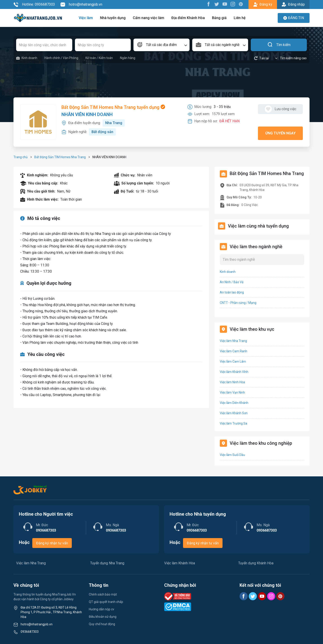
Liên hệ (240, 18)
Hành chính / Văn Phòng (61, 58)
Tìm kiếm (279, 45)
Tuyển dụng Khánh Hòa (256, 563)
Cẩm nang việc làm (148, 18)
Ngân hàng (128, 58)
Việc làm (86, 18)
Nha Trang (114, 123)
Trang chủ (21, 157)
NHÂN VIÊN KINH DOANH (87, 114)
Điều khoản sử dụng (103, 617)
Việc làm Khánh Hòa (180, 563)
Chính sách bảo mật (103, 594)
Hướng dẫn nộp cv (101, 609)
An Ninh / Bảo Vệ (232, 282)
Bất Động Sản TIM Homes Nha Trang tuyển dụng (113, 107)
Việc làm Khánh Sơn (234, 413)
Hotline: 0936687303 (34, 4)
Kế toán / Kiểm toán (99, 58)
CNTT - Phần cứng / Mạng (238, 303)
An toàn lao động (232, 292)
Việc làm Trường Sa (234, 423)
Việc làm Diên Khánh (234, 403)
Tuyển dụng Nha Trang (107, 563)
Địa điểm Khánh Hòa (188, 18)
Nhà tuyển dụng (113, 18)
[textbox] (161, 45)
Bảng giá (219, 18)
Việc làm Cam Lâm (233, 361)
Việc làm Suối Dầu (232, 455)
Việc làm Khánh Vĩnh (234, 372)
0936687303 (30, 632)
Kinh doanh (27, 58)
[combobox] (161, 45)
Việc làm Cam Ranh (234, 351)
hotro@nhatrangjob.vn (81, 4)
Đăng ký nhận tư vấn (52, 543)
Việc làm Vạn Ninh (232, 392)
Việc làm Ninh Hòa (232, 382)
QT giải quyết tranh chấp (106, 602)
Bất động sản (102, 132)
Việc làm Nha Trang (233, 341)
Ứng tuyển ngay (280, 133)
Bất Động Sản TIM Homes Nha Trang (60, 157)
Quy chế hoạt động (102, 624)
